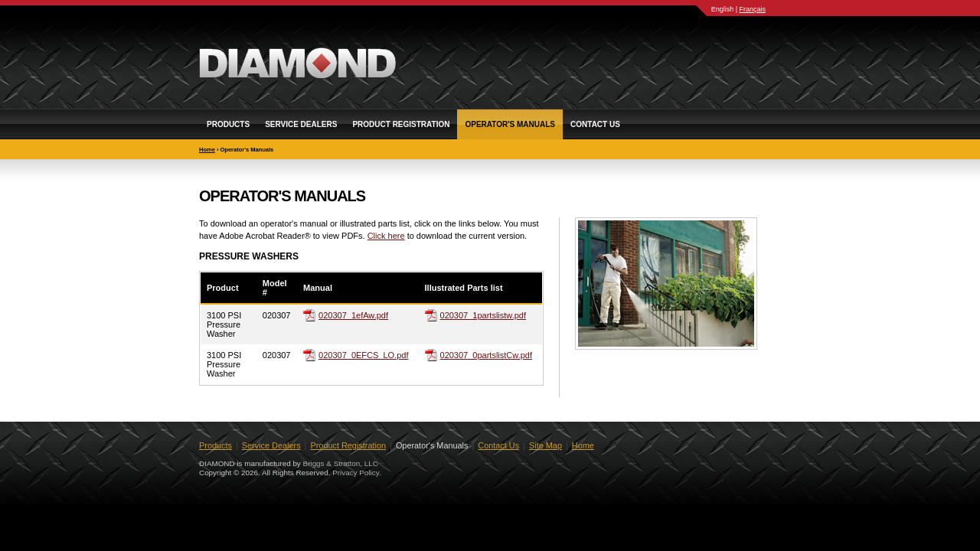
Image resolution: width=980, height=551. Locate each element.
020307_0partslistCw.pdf (486, 355)
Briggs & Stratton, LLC (341, 463)
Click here (386, 236)
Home (207, 150)
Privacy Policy (356, 473)
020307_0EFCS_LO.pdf (363, 355)
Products (228, 124)
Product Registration (401, 124)
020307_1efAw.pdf (353, 315)
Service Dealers (301, 124)
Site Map (546, 445)
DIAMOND (297, 63)
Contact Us (595, 124)
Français (752, 9)
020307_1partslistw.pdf (483, 315)
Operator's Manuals (510, 124)
